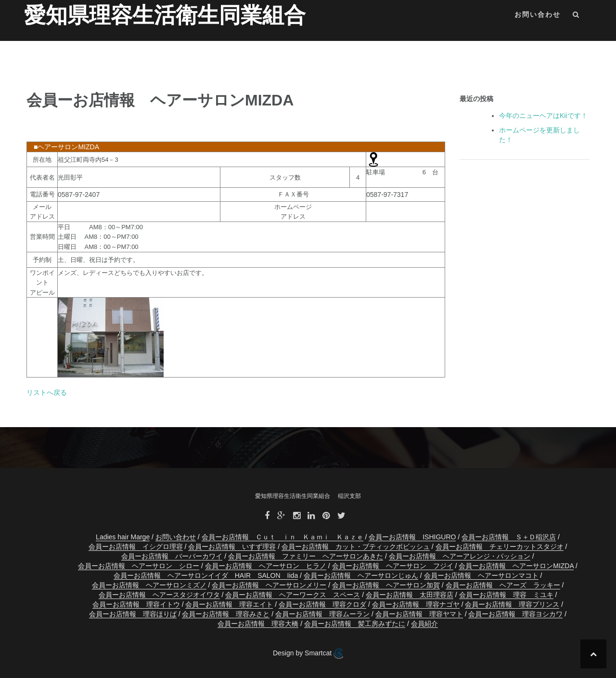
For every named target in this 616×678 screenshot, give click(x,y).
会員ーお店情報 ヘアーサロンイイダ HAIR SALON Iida (206, 575)
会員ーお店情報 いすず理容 (232, 547)
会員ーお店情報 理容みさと (226, 614)
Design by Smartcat (308, 653)
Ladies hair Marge (123, 537)
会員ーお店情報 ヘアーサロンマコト (481, 575)
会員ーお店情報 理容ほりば (133, 614)
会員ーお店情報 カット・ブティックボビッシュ (356, 547)
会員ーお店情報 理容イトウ (136, 604)
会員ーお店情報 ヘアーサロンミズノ (149, 585)
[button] (576, 16)
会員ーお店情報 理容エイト (229, 604)
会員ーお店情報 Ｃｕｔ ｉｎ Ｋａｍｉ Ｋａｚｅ (282, 537)
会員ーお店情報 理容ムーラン (322, 614)
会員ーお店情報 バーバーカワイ (172, 556)
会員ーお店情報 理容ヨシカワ (515, 614)
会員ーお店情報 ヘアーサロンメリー (269, 585)
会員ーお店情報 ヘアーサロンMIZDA (516, 566)
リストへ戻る (47, 392)
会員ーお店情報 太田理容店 (410, 595)
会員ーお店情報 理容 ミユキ (506, 595)
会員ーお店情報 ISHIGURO (412, 537)
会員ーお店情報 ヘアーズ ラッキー (503, 585)
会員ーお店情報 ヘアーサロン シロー (139, 566)
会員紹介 (424, 624)
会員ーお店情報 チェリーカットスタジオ (500, 547)
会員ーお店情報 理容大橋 (258, 624)
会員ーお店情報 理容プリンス (512, 604)
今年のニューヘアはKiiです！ (543, 116)
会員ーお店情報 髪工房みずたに (355, 624)
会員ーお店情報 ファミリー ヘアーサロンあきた (306, 556)
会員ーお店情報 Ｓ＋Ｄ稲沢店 (509, 537)
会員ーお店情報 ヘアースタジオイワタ (159, 595)
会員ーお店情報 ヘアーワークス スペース (293, 595)
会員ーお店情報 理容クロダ (322, 604)
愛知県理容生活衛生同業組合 (165, 15)
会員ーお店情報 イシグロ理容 (136, 547)
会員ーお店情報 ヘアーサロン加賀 (386, 585)
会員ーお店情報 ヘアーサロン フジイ (393, 566)
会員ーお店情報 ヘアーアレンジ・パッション (460, 556)
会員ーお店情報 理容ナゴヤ (416, 604)
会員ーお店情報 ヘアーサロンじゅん (361, 575)
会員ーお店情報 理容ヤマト (419, 614)
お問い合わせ (538, 14)
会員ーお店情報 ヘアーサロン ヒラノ (266, 566)
